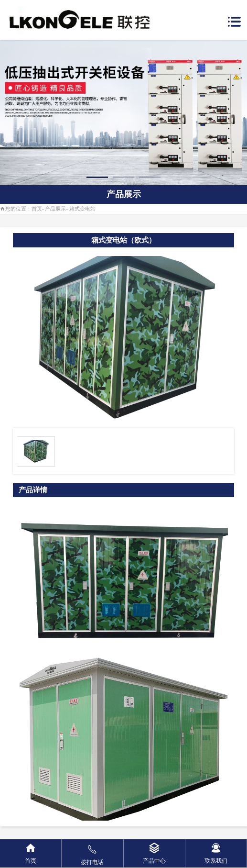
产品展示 (55, 209)
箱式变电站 (82, 209)
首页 (37, 209)
